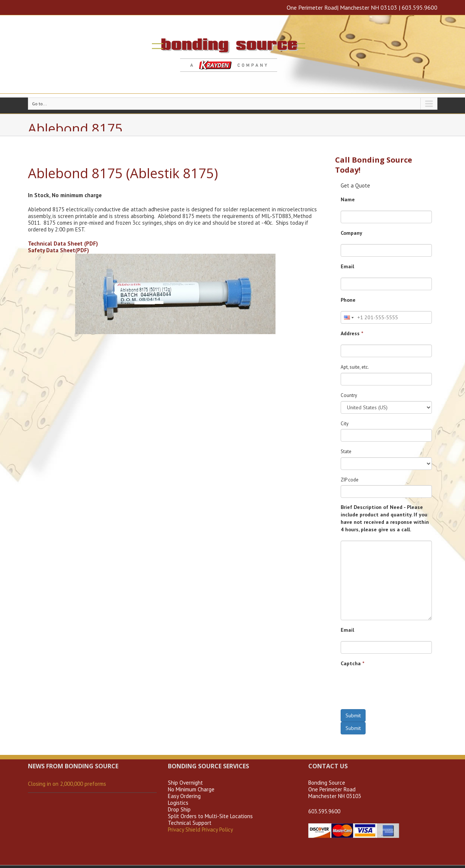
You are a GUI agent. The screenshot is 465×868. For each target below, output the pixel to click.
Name (348, 199)
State (346, 451)
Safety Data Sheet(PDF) (58, 250)
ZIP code (350, 480)
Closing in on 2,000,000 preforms (67, 784)
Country (349, 395)
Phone (348, 300)
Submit (353, 715)
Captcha (352, 663)
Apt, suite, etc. (355, 367)
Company (351, 233)
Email (347, 266)
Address (352, 333)
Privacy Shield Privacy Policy (200, 829)
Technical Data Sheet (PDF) (63, 244)
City (345, 424)
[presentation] (397, 689)
